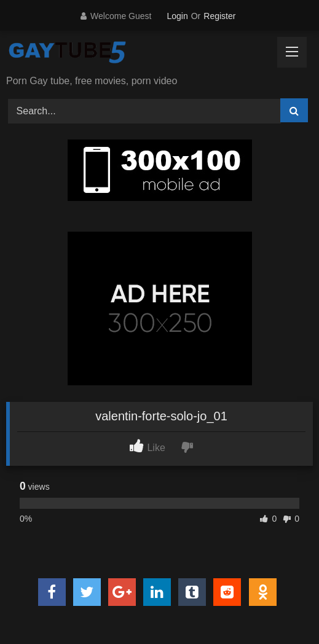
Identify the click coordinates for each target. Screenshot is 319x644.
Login (177, 16)
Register (219, 16)
